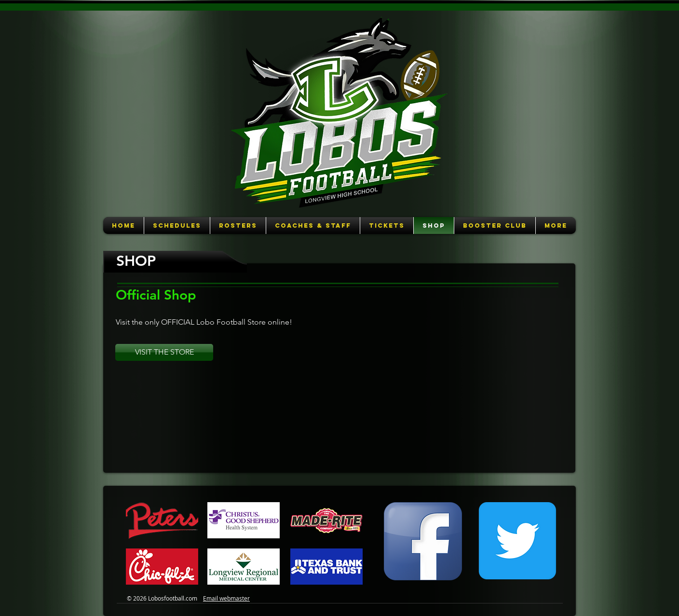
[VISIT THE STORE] (164, 352)
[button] (177, 226)
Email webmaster (226, 598)
